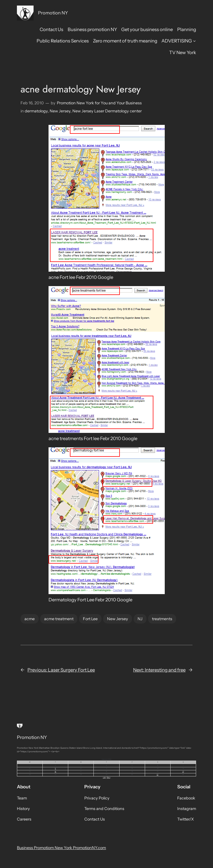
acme (30, 619)
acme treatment (59, 619)
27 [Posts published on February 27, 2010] (158, 774)
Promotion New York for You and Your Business (99, 103)
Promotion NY (53, 13)
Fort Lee (90, 619)
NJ (140, 619)
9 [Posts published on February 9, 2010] (55, 768)
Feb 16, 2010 (32, 103)
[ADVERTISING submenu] (194, 41)
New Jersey (60, 111)
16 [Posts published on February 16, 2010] (55, 771)
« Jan (104, 777)
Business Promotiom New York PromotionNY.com (61, 848)
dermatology (36, 111)
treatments (162, 619)
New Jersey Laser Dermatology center (107, 111)
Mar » (109, 777)
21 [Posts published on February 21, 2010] (183, 771)
